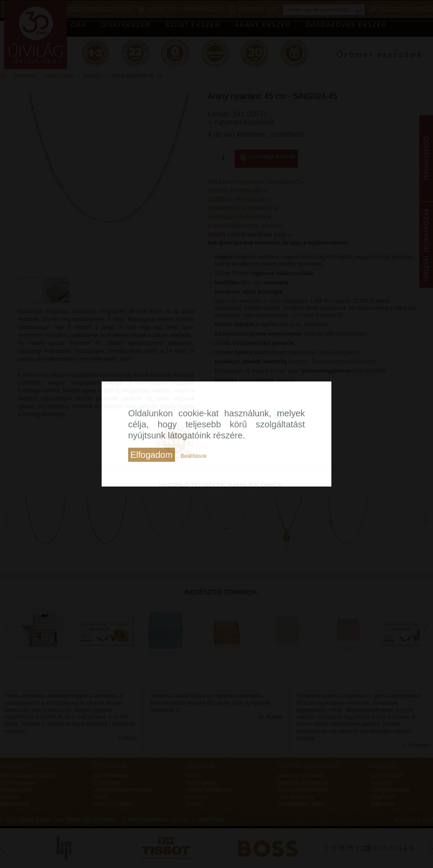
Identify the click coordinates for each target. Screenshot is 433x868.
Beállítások (194, 456)
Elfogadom (152, 455)
